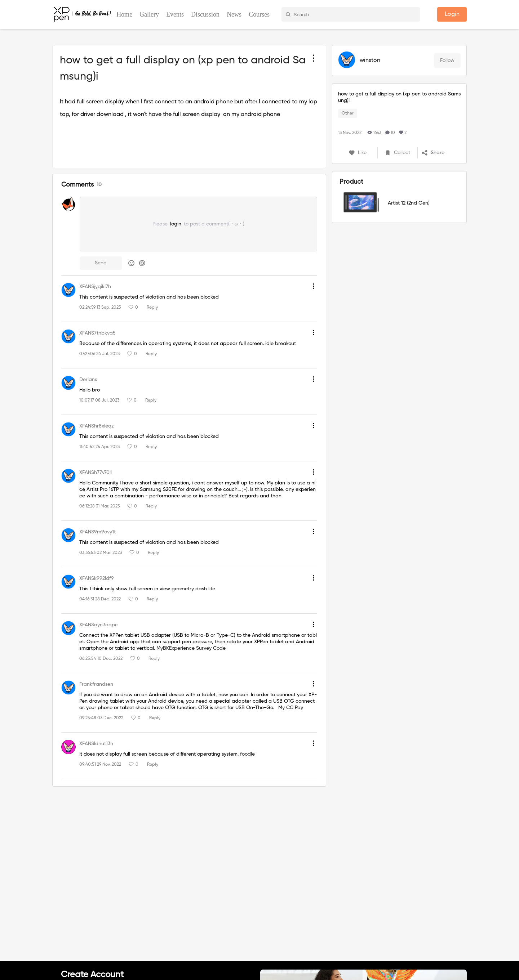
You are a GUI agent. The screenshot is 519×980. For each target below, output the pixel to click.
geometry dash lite (193, 589)
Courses (259, 14)
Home (124, 14)
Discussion (205, 14)
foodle (247, 754)
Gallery (149, 14)
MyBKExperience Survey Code (191, 648)
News (234, 14)
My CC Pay (291, 708)
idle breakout (281, 344)
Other (348, 113)
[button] (441, 153)
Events (175, 14)
